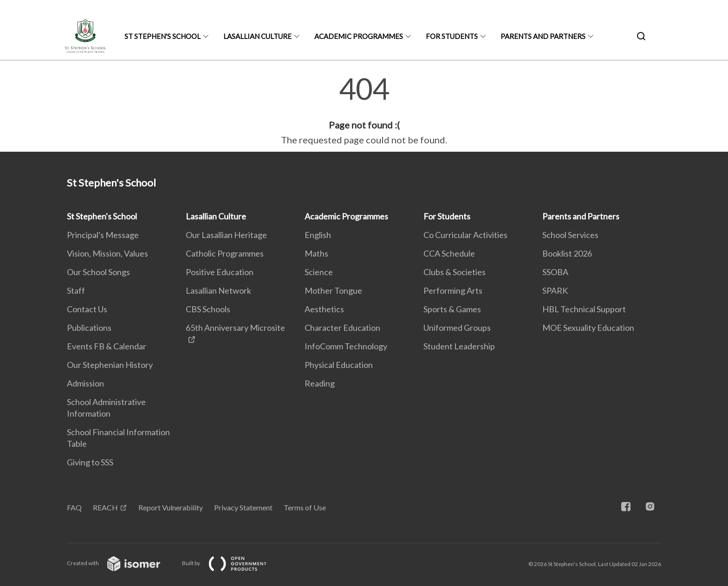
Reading (320, 383)
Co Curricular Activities (465, 235)
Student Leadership (459, 346)
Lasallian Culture (257, 36)
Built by (232, 563)
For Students (452, 36)
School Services (570, 235)
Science (319, 272)
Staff (76, 290)
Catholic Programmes (225, 253)
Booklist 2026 (567, 253)
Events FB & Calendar (107, 346)
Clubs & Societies (455, 272)
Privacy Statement (243, 507)
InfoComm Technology (346, 346)
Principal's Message (103, 235)
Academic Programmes (359, 36)
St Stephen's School (162, 36)
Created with (121, 563)
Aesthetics (324, 309)
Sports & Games (452, 309)
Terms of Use (305, 507)
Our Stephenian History (110, 365)
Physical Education (339, 365)
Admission (85, 383)
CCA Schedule (449, 253)
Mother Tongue (333, 290)
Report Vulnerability (171, 507)
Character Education (342, 328)
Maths (316, 253)
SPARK (555, 290)
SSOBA (555, 272)
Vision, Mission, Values (107, 253)
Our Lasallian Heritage (226, 235)
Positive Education (220, 272)
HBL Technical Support (584, 309)
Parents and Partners (543, 36)
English (318, 235)
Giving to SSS (90, 462)
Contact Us (87, 309)
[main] (364, 110)
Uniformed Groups (457, 328)
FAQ (74, 507)
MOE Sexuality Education (588, 328)
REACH (105, 507)
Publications (89, 328)
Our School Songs (98, 272)
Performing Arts (453, 290)
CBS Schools (208, 309)
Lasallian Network (218, 290)
